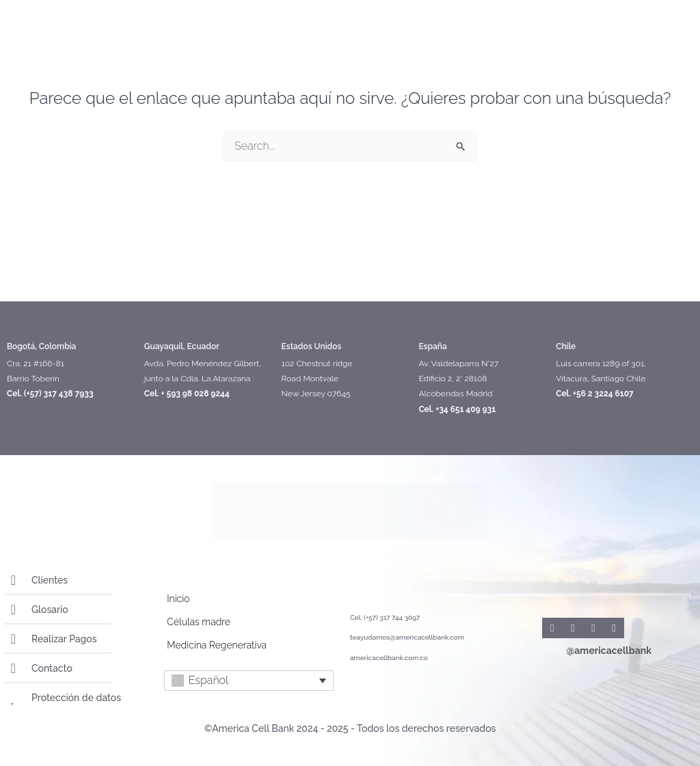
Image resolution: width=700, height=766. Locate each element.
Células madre (199, 622)
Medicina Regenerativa (217, 645)
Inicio (178, 599)
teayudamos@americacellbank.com (407, 637)
